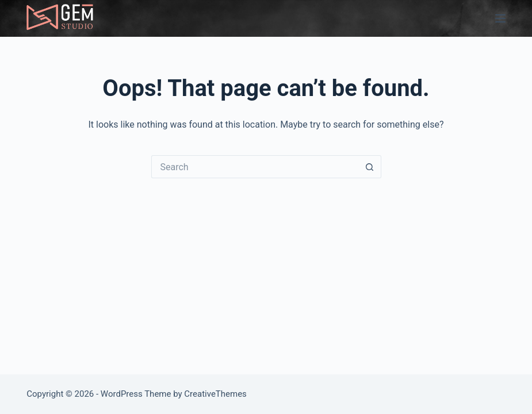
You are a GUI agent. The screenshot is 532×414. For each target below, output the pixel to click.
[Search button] (370, 167)
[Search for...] (255, 167)
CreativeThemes (215, 394)
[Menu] (500, 18)
